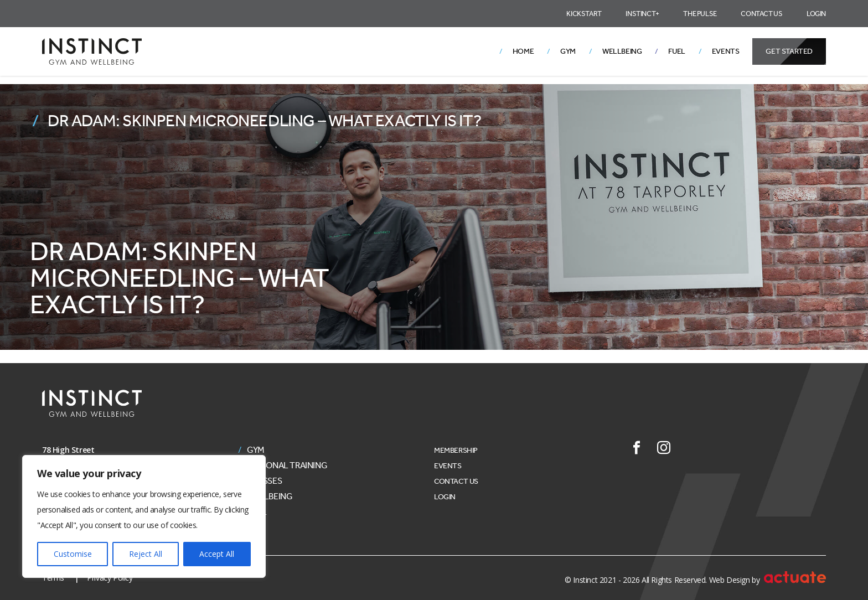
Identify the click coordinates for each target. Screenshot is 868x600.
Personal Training (287, 465)
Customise (73, 554)
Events (726, 51)
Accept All (217, 554)
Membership (456, 450)
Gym (568, 51)
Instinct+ (642, 14)
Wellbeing (622, 51)
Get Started (789, 51)
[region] (144, 516)
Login (816, 14)
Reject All (146, 554)
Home (523, 51)
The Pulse (700, 14)
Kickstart (584, 14)
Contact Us (761, 14)
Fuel (676, 51)
